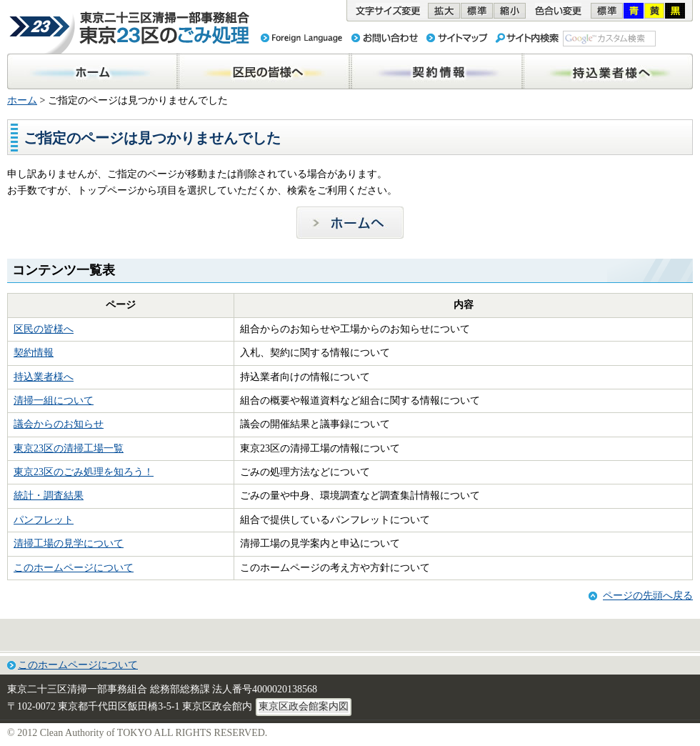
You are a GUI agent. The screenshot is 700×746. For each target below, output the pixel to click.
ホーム (22, 100)
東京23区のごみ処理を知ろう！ (84, 472)
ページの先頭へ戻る (648, 596)
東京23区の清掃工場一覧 (69, 448)
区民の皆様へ (44, 329)
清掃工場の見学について (69, 543)
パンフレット (44, 520)
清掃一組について (54, 401)
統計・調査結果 (49, 496)
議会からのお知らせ (59, 424)
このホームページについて (74, 568)
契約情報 (34, 353)
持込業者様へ (44, 377)
